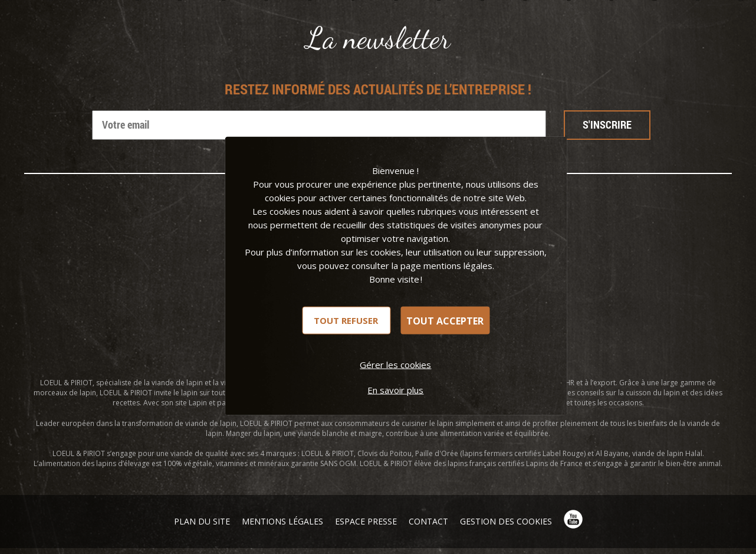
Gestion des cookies (506, 521)
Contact (428, 521)
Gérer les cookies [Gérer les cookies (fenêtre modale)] (395, 365)
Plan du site (202, 521)
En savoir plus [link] (395, 390)
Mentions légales (282, 521)
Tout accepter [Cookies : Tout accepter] (445, 320)
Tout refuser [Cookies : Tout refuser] (346, 320)
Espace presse (366, 521)
